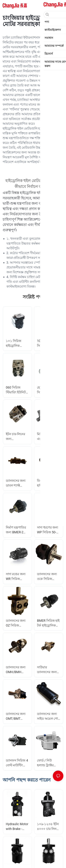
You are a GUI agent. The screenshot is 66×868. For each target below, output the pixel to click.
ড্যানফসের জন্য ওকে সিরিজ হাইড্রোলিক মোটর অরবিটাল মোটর (48, 577)
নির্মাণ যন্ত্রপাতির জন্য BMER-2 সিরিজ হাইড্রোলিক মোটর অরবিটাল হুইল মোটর (17, 530)
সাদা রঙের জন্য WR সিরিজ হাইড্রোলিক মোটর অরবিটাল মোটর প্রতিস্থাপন (17, 577)
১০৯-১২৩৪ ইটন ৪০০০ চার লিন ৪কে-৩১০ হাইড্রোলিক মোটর (48, 827)
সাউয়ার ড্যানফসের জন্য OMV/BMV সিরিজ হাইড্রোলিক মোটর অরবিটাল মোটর (48, 670)
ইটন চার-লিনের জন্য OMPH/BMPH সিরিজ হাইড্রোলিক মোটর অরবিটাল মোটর (17, 437)
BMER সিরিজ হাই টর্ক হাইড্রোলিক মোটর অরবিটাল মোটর (48, 623)
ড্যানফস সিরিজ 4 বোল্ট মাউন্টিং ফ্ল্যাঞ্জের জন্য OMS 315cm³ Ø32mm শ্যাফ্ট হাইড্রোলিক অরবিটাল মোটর (17, 763)
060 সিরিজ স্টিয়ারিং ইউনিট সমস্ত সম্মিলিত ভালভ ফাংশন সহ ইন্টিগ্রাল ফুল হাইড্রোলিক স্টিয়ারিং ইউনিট (17, 390)
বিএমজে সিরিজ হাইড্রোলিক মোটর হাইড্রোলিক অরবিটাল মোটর (48, 483)
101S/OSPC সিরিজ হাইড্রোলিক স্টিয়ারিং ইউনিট (48, 343)
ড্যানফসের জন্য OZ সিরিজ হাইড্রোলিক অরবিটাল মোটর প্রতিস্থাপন (16, 623)
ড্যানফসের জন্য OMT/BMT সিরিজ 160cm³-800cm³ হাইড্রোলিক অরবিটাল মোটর (17, 716)
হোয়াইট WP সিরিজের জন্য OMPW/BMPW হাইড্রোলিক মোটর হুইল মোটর (48, 390)
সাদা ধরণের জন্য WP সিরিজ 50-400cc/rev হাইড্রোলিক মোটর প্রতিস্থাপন (48, 530)
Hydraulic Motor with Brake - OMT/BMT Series (17, 827)
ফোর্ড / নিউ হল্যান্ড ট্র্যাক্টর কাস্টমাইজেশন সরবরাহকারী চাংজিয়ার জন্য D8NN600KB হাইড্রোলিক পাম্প (48, 763)
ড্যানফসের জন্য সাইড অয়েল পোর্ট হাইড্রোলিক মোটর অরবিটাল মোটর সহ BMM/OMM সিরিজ (48, 716)
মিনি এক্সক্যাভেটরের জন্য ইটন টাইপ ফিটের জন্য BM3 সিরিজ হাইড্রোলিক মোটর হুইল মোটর (48, 437)
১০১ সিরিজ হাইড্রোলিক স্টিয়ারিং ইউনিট (16, 343)
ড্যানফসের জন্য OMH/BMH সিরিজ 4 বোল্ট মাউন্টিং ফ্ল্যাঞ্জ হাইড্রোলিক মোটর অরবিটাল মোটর (17, 670)
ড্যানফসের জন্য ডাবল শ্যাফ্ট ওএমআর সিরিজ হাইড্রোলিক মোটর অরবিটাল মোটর (17, 483)
